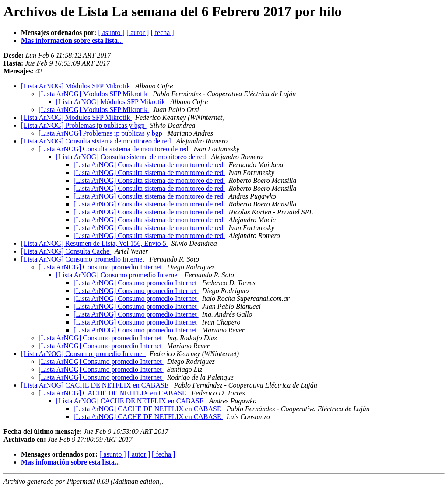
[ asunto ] (111, 33)
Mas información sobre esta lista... (72, 40)
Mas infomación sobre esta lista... (70, 462)
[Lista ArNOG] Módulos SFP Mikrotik (76, 86)
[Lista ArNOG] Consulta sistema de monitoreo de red (97, 141)
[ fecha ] (162, 33)
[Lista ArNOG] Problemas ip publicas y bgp (84, 125)
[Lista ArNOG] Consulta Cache (66, 251)
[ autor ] (138, 33)
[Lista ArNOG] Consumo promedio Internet (84, 259)
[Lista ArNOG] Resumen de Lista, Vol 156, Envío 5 (94, 243)
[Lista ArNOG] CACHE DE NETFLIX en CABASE (96, 385)
